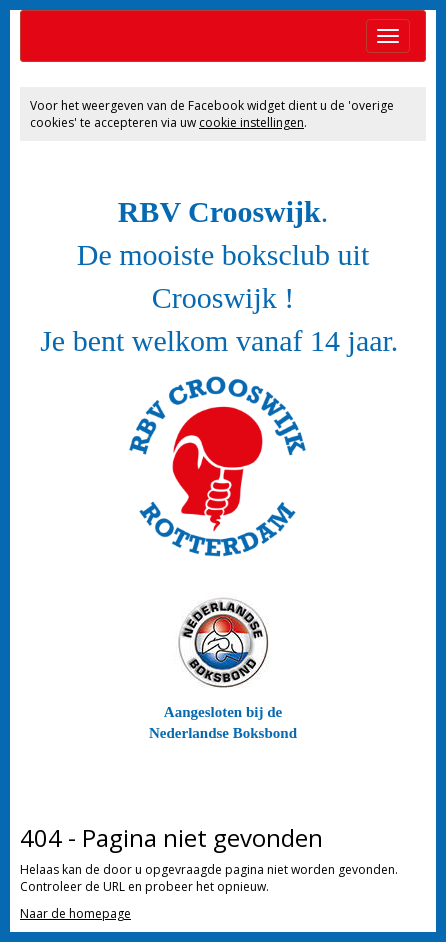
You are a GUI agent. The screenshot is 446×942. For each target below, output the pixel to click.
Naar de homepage (75, 913)
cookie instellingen (251, 122)
